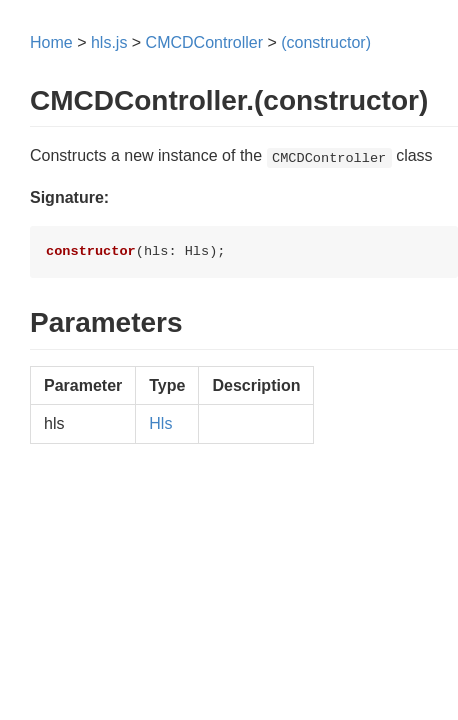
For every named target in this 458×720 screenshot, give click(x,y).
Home (51, 42)
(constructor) (326, 42)
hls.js (109, 42)
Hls (160, 423)
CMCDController (204, 42)
